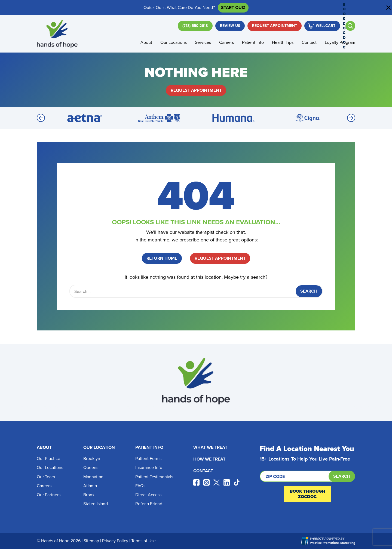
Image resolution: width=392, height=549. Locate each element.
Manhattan (93, 477)
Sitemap (91, 541)
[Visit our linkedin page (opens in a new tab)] (227, 482)
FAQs (140, 486)
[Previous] (41, 118)
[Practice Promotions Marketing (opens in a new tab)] (305, 541)
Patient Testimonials (154, 477)
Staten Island (96, 504)
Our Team (46, 477)
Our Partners (49, 495)
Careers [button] (226, 42)
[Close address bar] (388, 8)
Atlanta (90, 486)
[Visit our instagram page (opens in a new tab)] (206, 482)
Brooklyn (92, 458)
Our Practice (48, 458)
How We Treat (209, 459)
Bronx (89, 495)
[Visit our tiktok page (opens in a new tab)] (237, 482)
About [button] (146, 42)
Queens (91, 467)
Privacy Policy (115, 541)
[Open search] (350, 26)
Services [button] (203, 42)
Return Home (162, 258)
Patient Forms (148, 458)
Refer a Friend (149, 504)
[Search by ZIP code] (307, 476)
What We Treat (210, 447)
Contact (309, 42)
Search (342, 476)
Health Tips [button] (283, 42)
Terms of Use (143, 541)
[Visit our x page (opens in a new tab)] (217, 482)
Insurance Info (149, 467)
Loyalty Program (340, 42)
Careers (44, 486)
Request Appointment (275, 26)
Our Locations (50, 467)
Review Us (230, 26)
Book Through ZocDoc (307, 494)
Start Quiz (233, 7)
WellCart (326, 26)
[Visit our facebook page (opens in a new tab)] (196, 482)
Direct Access (148, 495)
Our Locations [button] (174, 42)
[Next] (351, 118)
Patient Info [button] (253, 42)
